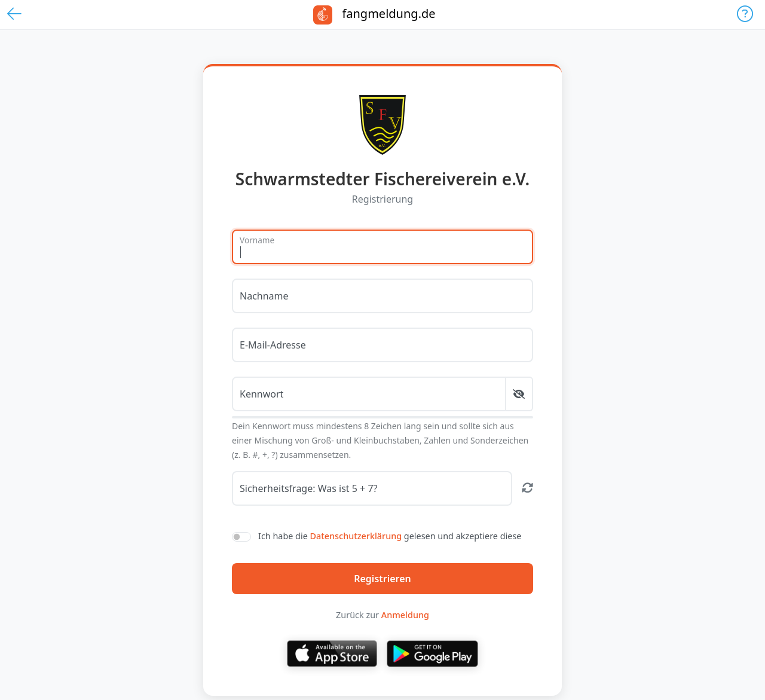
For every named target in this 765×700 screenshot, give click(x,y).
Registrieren (382, 579)
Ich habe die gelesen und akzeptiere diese (390, 536)
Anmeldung (405, 615)
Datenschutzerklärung (356, 536)
